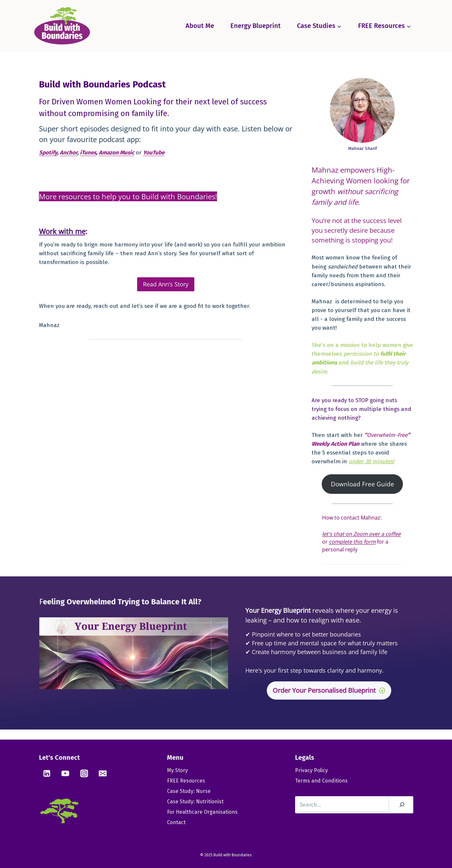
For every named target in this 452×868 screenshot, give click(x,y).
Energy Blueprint (256, 26)
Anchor (69, 153)
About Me (200, 26)
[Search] (402, 805)
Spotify (48, 153)
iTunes (88, 153)
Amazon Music (116, 153)
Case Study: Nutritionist (195, 802)
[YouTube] (65, 773)
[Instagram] (84, 773)
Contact (176, 822)
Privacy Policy (311, 770)
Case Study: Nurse (189, 791)
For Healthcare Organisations (202, 812)
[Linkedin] (47, 773)
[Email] (103, 773)
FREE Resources (186, 781)
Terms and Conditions (321, 781)
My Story (177, 770)
